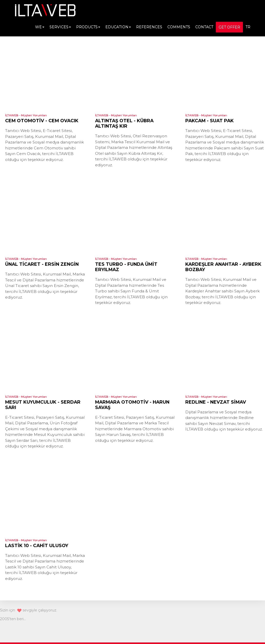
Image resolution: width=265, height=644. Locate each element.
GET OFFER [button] (229, 27)
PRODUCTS (88, 27)
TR (248, 27)
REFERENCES (149, 27)
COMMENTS (179, 27)
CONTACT (204, 27)
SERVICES (60, 27)
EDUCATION (118, 27)
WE (40, 27)
